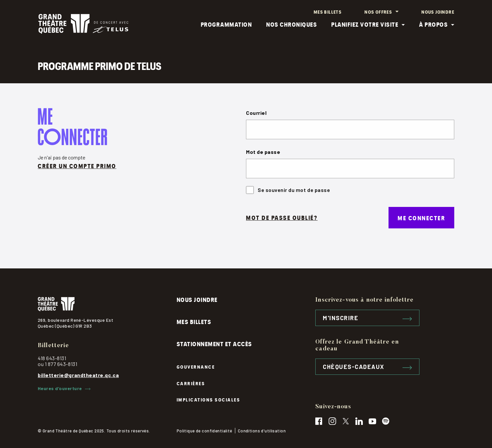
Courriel (256, 114)
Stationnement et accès (214, 343)
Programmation (226, 25)
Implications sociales (209, 399)
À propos (433, 25)
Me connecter (421, 218)
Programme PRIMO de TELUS (101, 66)
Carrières (191, 383)
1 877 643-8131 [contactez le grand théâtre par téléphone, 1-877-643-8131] (61, 364)
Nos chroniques (292, 25)
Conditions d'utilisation (262, 431)
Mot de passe (263, 153)
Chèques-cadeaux (367, 367)
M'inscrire (367, 318)
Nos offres (378, 12)
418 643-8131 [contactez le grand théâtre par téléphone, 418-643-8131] (52, 358)
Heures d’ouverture (64, 388)
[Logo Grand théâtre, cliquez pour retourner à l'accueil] (83, 25)
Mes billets (328, 12)
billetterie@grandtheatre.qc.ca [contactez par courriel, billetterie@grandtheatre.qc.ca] (78, 375)
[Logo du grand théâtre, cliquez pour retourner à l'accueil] (107, 304)
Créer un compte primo (77, 167)
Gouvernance (196, 367)
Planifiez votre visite (365, 25)
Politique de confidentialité (205, 431)
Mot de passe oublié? (282, 218)
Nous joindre (438, 12)
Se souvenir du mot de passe (288, 191)
